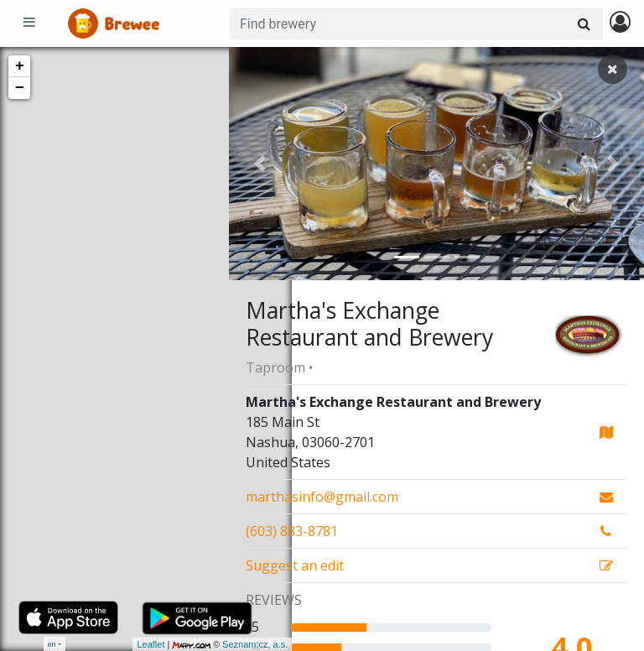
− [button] (20, 88)
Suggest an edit (295, 565)
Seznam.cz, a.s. (192, 644)
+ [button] (20, 66)
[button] (260, 164)
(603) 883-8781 (292, 531)
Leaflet (88, 644)
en (52, 644)
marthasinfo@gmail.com (322, 497)
